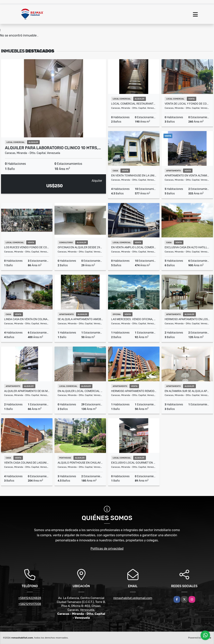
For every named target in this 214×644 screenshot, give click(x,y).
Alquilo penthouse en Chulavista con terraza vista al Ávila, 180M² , (80, 463)
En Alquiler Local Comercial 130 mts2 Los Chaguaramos (80, 391)
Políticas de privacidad (107, 549)
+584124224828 (30, 598)
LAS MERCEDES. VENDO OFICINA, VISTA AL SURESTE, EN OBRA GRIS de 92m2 (134, 319)
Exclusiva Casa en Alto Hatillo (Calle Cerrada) (187, 247)
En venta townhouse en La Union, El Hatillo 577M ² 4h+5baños (134, 175)
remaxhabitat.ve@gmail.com (133, 598)
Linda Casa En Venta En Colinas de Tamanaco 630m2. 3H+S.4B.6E (27, 319)
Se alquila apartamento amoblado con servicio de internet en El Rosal (80, 319)
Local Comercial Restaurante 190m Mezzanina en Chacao (134, 104)
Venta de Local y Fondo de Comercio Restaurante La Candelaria (187, 104)
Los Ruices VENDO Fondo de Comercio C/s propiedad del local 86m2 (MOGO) (27, 247)
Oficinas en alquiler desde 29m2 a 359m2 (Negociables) (80, 247)
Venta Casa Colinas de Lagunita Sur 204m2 (27, 463)
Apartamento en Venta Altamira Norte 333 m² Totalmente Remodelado (187, 175)
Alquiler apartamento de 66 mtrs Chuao (27, 391)
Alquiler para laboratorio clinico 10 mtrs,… (53, 148)
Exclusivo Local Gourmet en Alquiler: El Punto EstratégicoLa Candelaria (134, 463)
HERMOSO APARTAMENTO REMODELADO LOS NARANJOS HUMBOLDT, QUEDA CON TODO (134, 391)
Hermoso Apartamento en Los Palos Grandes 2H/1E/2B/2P (187, 319)
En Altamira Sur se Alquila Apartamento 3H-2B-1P (187, 391)
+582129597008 (30, 604)
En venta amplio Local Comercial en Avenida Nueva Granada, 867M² (134, 247)
